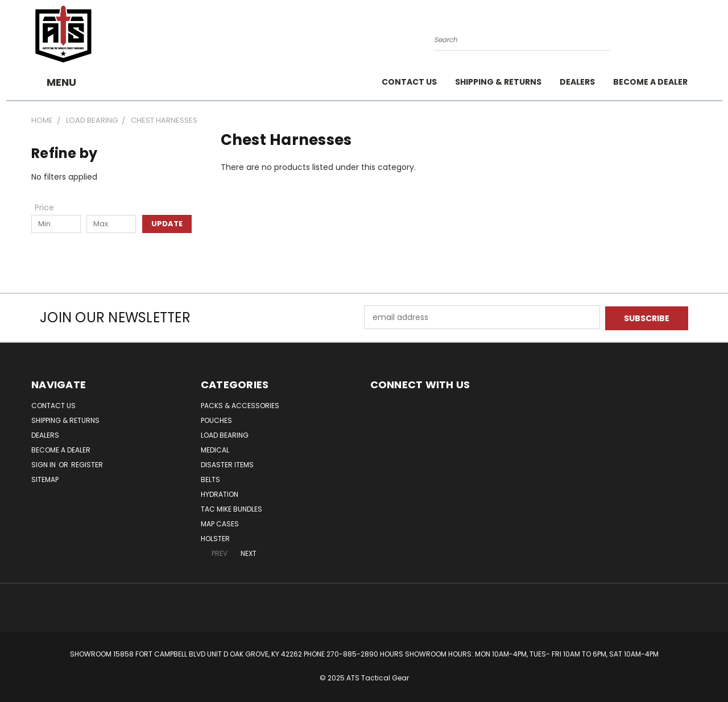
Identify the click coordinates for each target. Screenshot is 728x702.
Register (87, 464)
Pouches (216, 419)
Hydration (220, 493)
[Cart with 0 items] (694, 37)
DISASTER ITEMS (227, 464)
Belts (210, 478)
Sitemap (45, 478)
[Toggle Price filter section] (50, 207)
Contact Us (409, 82)
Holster (215, 537)
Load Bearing (225, 434)
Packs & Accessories (240, 404)
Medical (215, 449)
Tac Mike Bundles (231, 508)
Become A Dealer (650, 82)
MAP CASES (220, 523)
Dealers (577, 82)
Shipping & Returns (498, 82)
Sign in (44, 464)
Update (167, 224)
